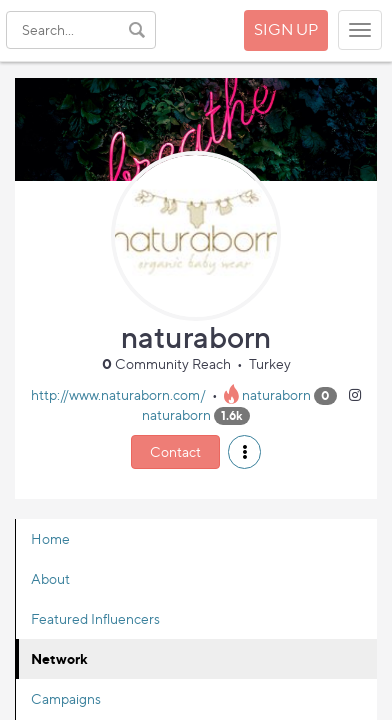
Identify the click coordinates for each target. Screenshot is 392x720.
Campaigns (66, 698)
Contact (175, 451)
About (50, 578)
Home (50, 538)
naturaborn (276, 394)
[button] (244, 452)
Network (59, 658)
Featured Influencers (95, 618)
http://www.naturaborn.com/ (118, 394)
